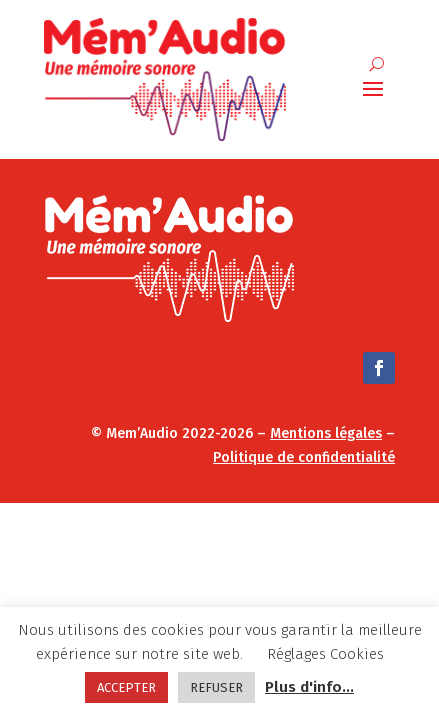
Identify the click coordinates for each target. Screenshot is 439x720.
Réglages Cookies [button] (325, 654)
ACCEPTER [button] (126, 687)
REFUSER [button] (216, 687)
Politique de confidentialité (304, 457)
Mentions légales (326, 433)
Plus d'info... (309, 687)
